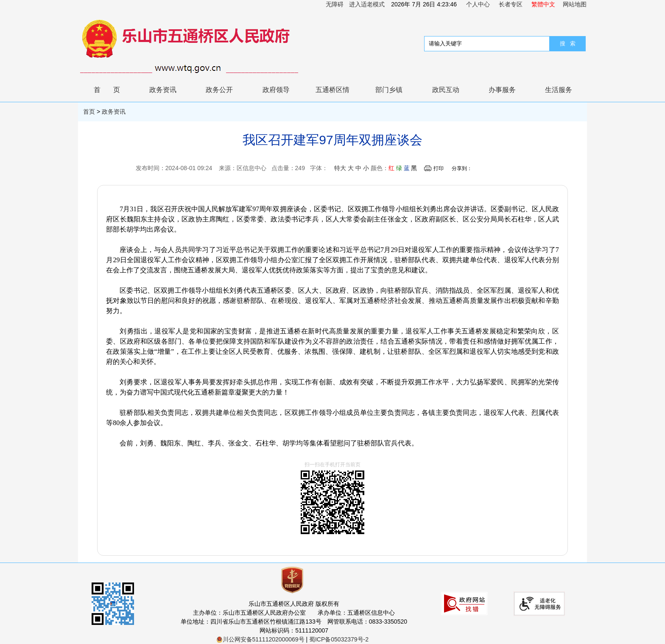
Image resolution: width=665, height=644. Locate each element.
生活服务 (559, 90)
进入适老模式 (367, 4)
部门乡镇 (389, 90)
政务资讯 (163, 90)
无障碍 (335, 4)
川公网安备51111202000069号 (260, 639)
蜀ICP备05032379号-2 (339, 639)
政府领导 (276, 90)
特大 (340, 168)
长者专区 (511, 4)
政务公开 (219, 90)
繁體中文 (543, 4)
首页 (113, 90)
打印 (439, 168)
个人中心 (478, 4)
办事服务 (502, 90)
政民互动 (446, 90)
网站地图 (575, 4)
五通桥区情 (332, 90)
